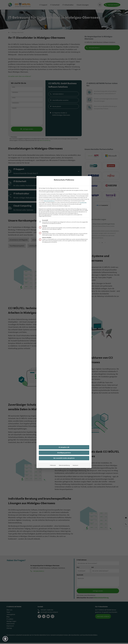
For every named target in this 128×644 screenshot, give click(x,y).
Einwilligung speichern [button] (64, 453)
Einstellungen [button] (83, 202)
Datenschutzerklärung (49, 201)
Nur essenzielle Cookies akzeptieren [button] (64, 458)
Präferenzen (53, 465)
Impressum (75, 465)
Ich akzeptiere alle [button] (64, 447)
